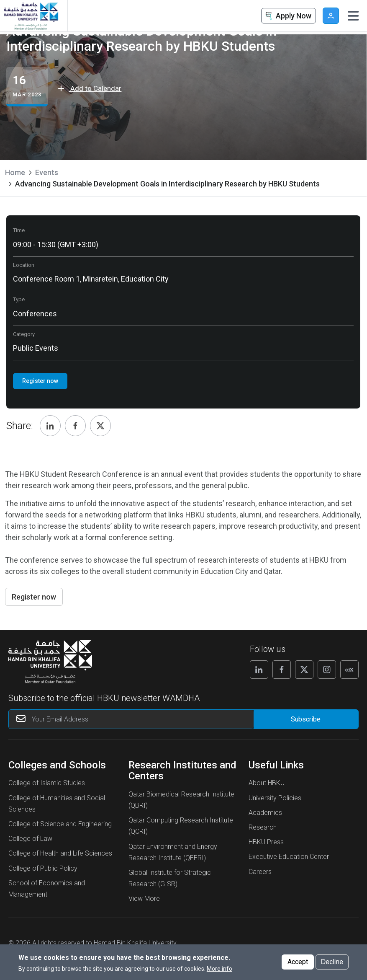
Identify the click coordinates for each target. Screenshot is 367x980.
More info (219, 969)
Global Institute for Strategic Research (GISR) (170, 878)
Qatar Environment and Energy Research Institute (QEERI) (173, 852)
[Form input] (306, 719)
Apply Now (287, 16)
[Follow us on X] (304, 670)
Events (47, 172)
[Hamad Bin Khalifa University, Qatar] (31, 16)
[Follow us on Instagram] (327, 670)
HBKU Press (266, 842)
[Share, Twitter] (100, 426)
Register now (34, 597)
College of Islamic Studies (47, 783)
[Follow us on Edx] (349, 670)
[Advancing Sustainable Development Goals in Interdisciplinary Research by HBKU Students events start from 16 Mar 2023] (27, 87)
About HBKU (267, 783)
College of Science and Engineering (60, 824)
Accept (298, 962)
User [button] (331, 16)
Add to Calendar (90, 88)
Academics (265, 813)
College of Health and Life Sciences (60, 853)
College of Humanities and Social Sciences (57, 804)
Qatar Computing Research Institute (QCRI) (181, 826)
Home (15, 172)
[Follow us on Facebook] (282, 670)
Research (263, 827)
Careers (260, 872)
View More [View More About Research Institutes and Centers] (144, 899)
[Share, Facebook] (75, 426)
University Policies (275, 798)
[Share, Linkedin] (50, 426)
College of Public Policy (43, 868)
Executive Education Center (289, 857)
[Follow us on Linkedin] (259, 670)
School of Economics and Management (47, 889)
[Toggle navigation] (353, 16)
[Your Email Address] (131, 719)
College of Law (30, 839)
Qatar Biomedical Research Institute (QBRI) (181, 800)
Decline (332, 962)
